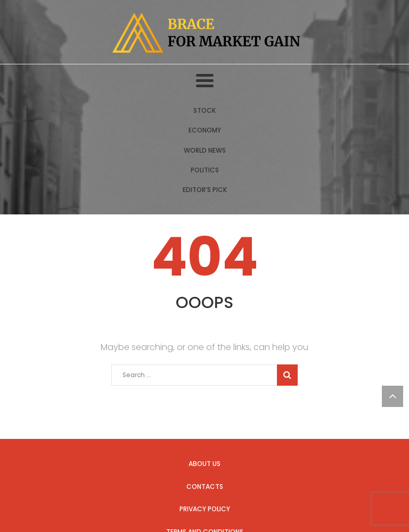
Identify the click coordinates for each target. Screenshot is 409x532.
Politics (205, 170)
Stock (204, 110)
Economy (205, 130)
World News (205, 150)
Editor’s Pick (205, 190)
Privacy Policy (205, 509)
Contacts (205, 487)
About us (204, 464)
